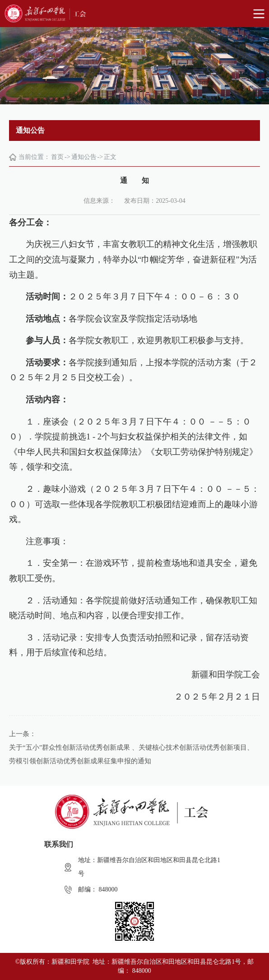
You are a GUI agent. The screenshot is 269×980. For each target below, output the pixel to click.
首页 (57, 157)
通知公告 (84, 157)
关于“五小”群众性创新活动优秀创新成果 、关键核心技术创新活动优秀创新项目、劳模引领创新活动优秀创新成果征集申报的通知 (131, 754)
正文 (110, 157)
